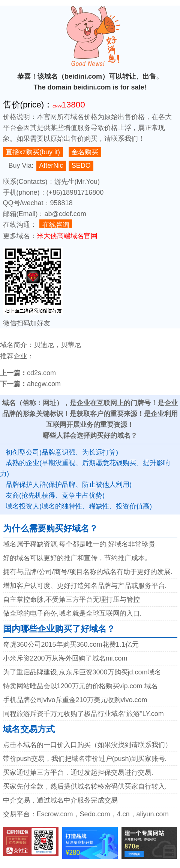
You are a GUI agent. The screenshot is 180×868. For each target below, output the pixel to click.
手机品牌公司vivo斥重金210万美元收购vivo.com (75, 700)
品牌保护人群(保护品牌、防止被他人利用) (69, 485)
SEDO (81, 166)
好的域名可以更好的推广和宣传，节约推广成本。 (77, 558)
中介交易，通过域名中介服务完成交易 (60, 800)
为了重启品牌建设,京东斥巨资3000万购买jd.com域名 (82, 672)
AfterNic (51, 166)
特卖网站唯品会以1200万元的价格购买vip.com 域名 (80, 686)
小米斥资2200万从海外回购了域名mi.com (65, 658)
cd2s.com (41, 373)
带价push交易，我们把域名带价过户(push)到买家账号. (85, 759)
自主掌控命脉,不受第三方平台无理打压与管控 (71, 600)
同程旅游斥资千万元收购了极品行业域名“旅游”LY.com (83, 714)
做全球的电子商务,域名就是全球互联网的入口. (72, 613)
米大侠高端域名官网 (67, 236)
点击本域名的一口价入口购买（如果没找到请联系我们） (87, 745)
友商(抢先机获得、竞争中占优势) (55, 495)
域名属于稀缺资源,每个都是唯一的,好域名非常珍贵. (80, 544)
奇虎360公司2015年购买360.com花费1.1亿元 (71, 644)
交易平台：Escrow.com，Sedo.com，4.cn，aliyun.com (86, 814)
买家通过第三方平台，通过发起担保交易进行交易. (78, 773)
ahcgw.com (44, 384)
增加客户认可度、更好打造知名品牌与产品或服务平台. (85, 586)
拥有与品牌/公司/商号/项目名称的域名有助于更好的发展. (88, 572)
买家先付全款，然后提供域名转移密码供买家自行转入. (85, 786)
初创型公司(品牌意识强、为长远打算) (62, 452)
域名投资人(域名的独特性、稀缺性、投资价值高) (79, 506)
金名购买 (85, 152)
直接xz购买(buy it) (33, 152)
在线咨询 (56, 224)
